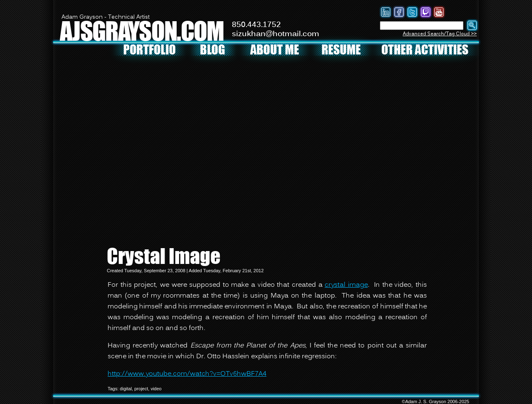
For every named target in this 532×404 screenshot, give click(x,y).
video (156, 389)
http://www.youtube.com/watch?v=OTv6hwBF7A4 (187, 374)
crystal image (346, 285)
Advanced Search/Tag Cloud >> (440, 34)
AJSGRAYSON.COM (142, 31)
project (141, 389)
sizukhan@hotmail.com (276, 34)
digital (126, 389)
